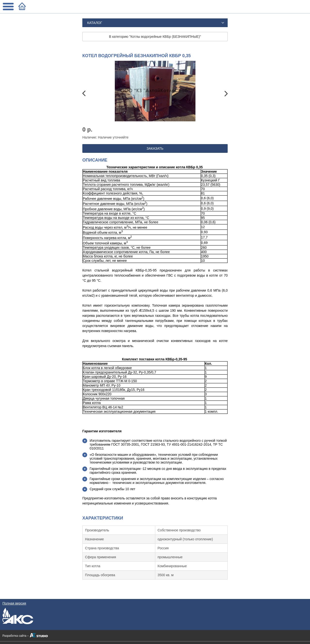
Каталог (95, 23)
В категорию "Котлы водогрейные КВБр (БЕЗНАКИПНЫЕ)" (155, 37)
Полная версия (14, 603)
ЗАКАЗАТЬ (155, 148)
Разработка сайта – (16, 636)
